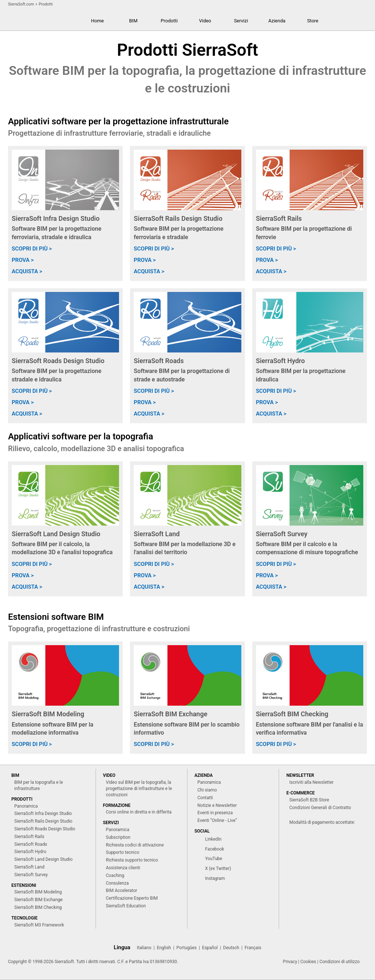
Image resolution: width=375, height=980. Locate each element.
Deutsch (231, 948)
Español (210, 948)
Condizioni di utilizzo (339, 962)
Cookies (308, 962)
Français (253, 948)
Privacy (290, 962)
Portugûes (187, 948)
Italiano (144, 948)
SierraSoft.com (21, 4)
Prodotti (46, 4)
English (164, 948)
